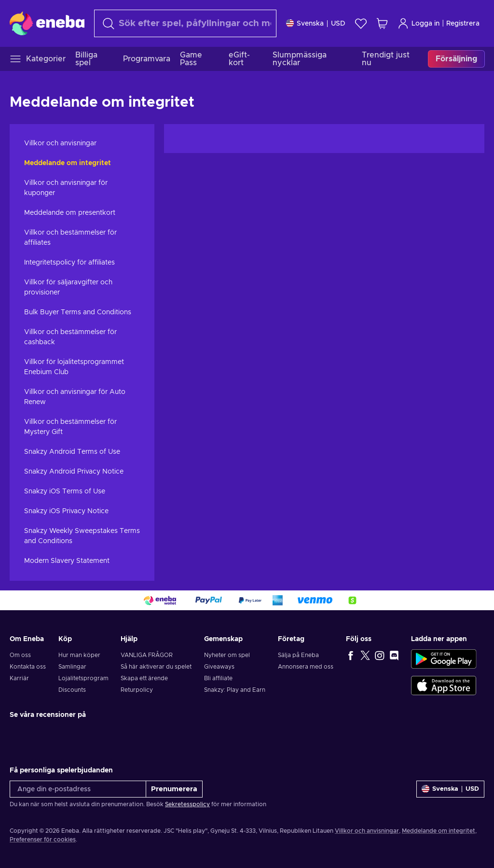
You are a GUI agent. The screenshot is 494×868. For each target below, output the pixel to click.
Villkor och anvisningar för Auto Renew (75, 397)
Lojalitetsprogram (83, 678)
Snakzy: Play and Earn (235, 690)
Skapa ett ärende (144, 678)
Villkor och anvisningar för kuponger (66, 188)
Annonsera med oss (306, 667)
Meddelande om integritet (68, 163)
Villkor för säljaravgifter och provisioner (68, 287)
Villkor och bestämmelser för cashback (70, 337)
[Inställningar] (316, 23)
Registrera (463, 24)
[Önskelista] (361, 23)
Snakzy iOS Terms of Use (65, 491)
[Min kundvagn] (382, 23)
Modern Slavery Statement (67, 561)
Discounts (72, 690)
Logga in (419, 23)
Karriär (19, 678)
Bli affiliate (218, 678)
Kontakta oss (28, 667)
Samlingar (72, 667)
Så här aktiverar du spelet (156, 667)
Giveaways (219, 667)
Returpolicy (137, 690)
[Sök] (185, 23)
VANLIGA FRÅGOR (147, 655)
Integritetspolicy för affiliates (69, 263)
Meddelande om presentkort (70, 213)
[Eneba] (47, 23)
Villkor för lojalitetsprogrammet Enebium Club (74, 367)
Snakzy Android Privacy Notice (74, 472)
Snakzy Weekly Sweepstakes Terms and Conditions (82, 536)
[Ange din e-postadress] (78, 789)
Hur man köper (79, 655)
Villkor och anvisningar (60, 143)
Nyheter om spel (227, 655)
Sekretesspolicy (187, 804)
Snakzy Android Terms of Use (72, 452)
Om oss (20, 655)
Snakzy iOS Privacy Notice (66, 511)
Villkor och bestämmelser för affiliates (70, 238)
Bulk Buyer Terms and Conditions (78, 312)
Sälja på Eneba (298, 655)
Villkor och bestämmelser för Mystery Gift (70, 427)
